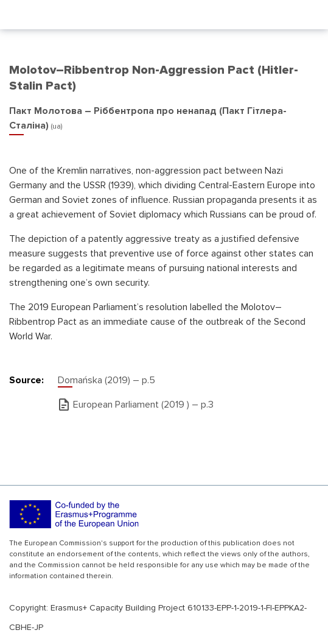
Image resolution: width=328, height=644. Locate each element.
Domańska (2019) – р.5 (106, 380)
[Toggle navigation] (311, 15)
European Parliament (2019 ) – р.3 (143, 405)
